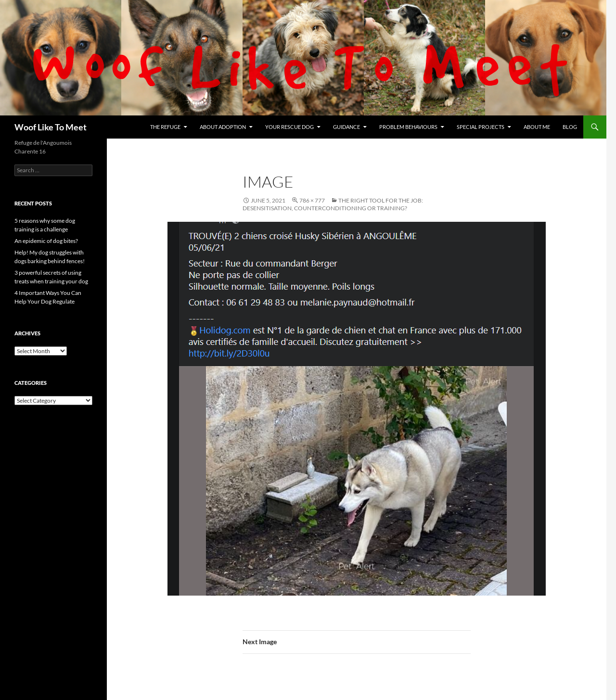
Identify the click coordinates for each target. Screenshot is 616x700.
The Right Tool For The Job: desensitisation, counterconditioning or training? (333, 204)
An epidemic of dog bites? (46, 241)
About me (537, 127)
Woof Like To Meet (51, 127)
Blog (570, 127)
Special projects (481, 127)
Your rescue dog (289, 127)
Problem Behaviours (408, 127)
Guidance (346, 127)
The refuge (165, 127)
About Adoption (223, 127)
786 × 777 (312, 200)
